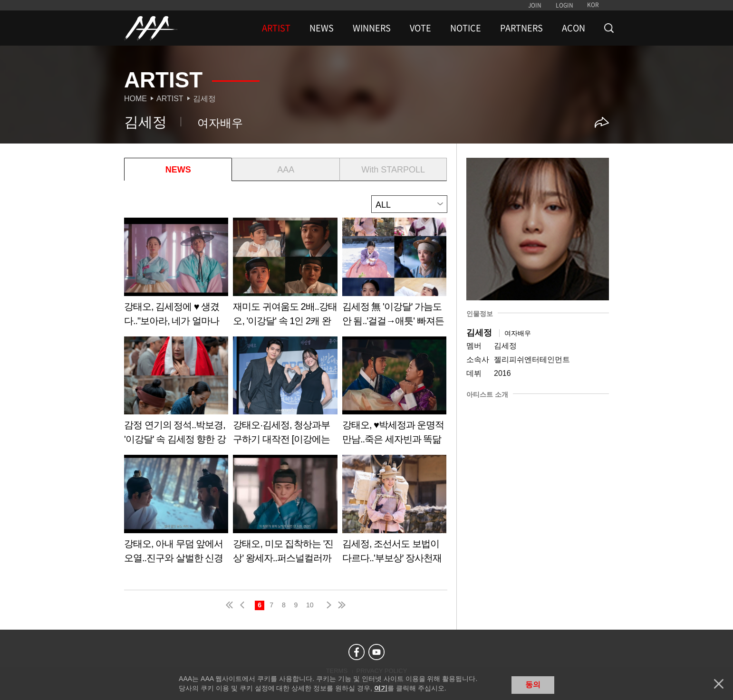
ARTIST (276, 28)
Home (135, 99)
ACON (574, 28)
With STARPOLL (393, 170)
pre (244, 605)
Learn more (176, 275)
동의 (533, 685)
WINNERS (372, 28)
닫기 (719, 684)
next (327, 605)
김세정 (204, 99)
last (341, 605)
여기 (381, 688)
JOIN (535, 5)
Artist (170, 99)
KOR (593, 5)
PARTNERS (521, 28)
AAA (286, 170)
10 (310, 605)
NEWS (322, 28)
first (230, 605)
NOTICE (466, 28)
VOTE (420, 28)
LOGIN (564, 5)
